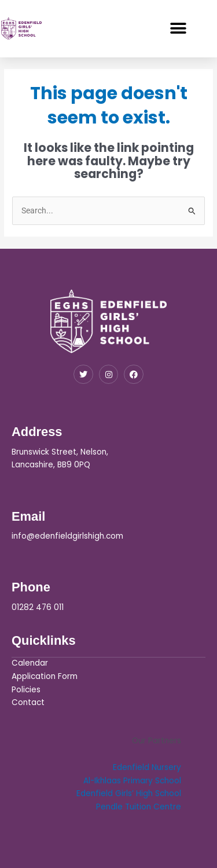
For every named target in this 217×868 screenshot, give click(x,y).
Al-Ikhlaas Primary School (132, 781)
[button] (178, 28)
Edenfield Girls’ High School (129, 793)
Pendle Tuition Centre (139, 807)
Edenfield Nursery (147, 767)
